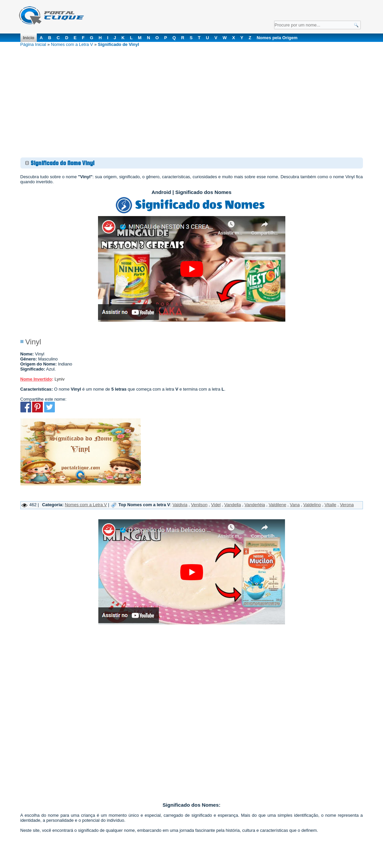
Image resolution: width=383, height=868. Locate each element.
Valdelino (312, 505)
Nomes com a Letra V (72, 44)
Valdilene (277, 505)
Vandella (233, 505)
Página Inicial (33, 44)
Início (29, 38)
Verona (347, 505)
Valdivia (180, 505)
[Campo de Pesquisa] (317, 25)
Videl (216, 505)
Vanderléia (255, 505)
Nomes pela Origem (277, 38)
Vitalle (330, 505)
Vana (295, 505)
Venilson (199, 505)
